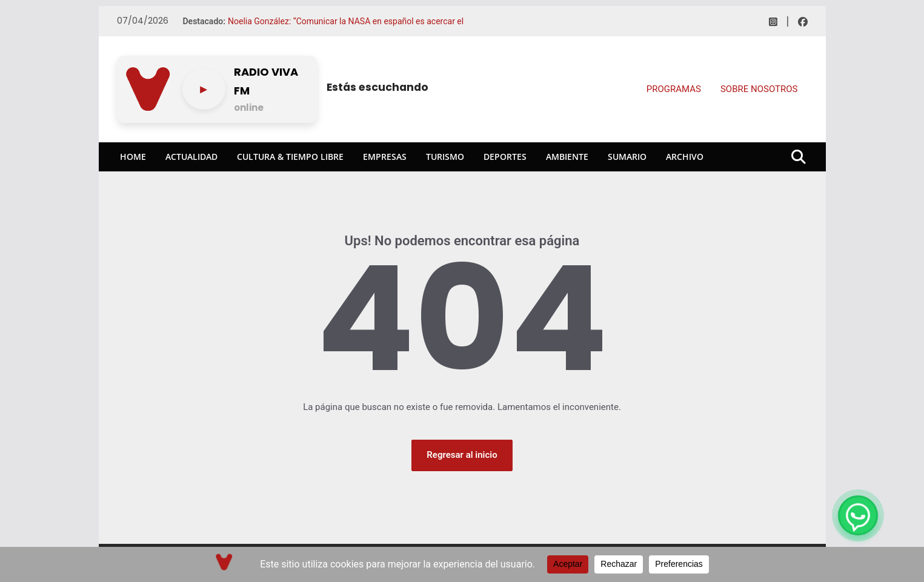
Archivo (685, 157)
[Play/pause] (204, 89)
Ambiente (567, 157)
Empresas (385, 157)
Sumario (627, 157)
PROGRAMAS (674, 89)
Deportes (505, 157)
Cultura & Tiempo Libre (290, 157)
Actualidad (191, 157)
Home (133, 157)
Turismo (445, 157)
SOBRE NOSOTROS (759, 89)
